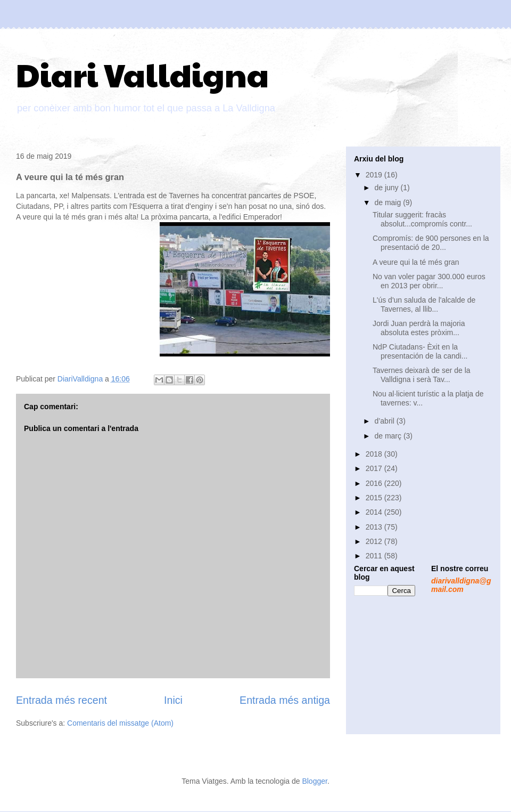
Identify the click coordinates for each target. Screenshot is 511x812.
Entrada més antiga (285, 700)
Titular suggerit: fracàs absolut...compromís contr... (422, 219)
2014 (375, 512)
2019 (375, 175)
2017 (375, 468)
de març (389, 436)
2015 (375, 498)
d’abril (385, 421)
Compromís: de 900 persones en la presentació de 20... (431, 243)
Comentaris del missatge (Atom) (120, 723)
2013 (375, 527)
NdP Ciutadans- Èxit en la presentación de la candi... (420, 351)
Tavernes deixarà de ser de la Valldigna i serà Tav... (422, 375)
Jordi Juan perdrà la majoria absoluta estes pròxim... (419, 328)
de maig (389, 202)
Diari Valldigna (142, 74)
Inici (173, 700)
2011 (375, 556)
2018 (375, 454)
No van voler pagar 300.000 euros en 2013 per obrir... (429, 281)
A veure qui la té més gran (416, 262)
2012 (375, 541)
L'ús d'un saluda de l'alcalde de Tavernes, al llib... (424, 304)
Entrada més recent (61, 700)
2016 (375, 483)
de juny (387, 188)
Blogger (314, 781)
